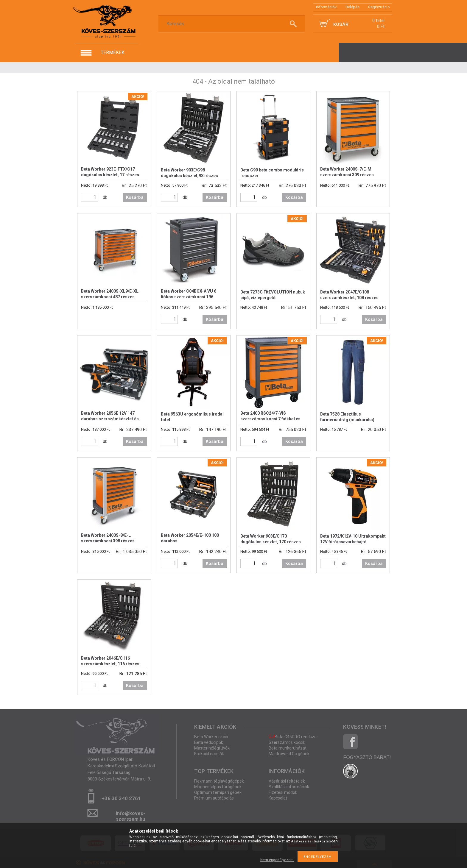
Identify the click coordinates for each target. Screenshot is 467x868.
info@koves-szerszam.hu (130, 815)
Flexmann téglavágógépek (219, 781)
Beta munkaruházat (288, 748)
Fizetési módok (283, 792)
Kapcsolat (278, 798)
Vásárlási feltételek (287, 781)
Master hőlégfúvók (212, 748)
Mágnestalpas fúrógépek (218, 787)
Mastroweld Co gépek (289, 754)
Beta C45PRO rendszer (293, 737)
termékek (113, 53)
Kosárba (135, 197)
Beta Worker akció (211, 737)
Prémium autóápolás (214, 798)
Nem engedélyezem (277, 860)
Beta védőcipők (209, 742)
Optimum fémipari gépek (218, 792)
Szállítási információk (289, 787)
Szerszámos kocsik (287, 742)
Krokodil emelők (209, 754)
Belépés (352, 7)
